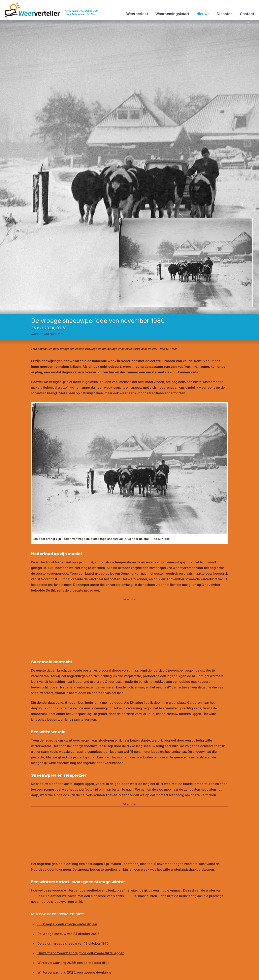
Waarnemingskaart (172, 14)
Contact (247, 14)
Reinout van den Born (47, 334)
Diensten (225, 14)
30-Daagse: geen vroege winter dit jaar (67, 924)
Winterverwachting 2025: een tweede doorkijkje (74, 972)
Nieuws (203, 14)
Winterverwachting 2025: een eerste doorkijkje (73, 963)
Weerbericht (137, 14)
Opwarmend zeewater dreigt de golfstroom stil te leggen (81, 953)
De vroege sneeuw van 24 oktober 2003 (68, 934)
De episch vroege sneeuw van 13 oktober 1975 (73, 943)
